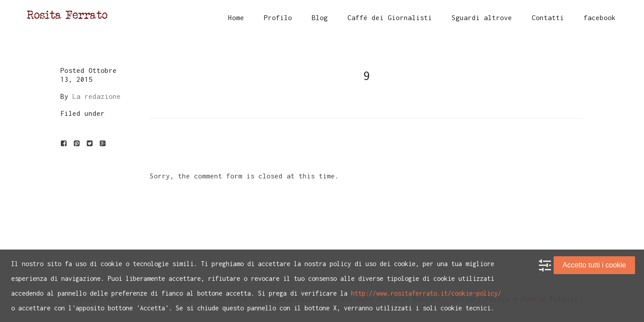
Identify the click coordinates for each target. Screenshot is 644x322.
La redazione (97, 96)
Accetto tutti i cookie (594, 265)
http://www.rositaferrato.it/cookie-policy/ (426, 293)
